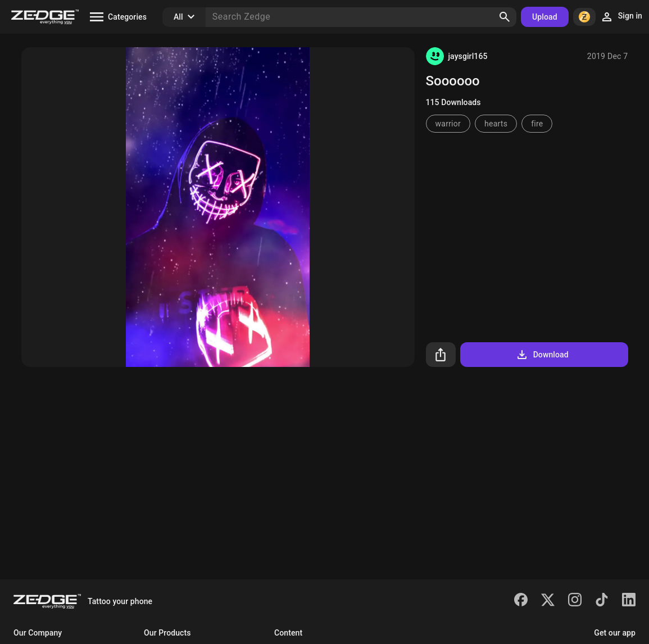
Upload (545, 17)
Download (542, 355)
